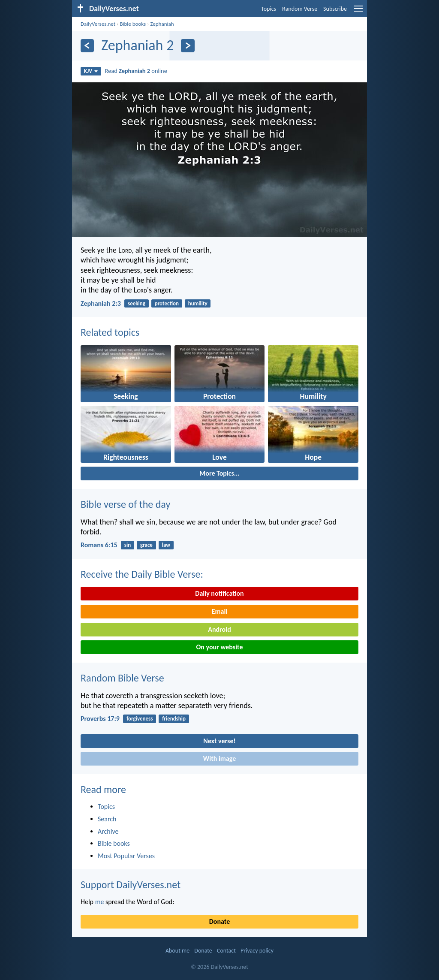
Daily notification (219, 593)
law (166, 545)
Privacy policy (257, 951)
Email (220, 611)
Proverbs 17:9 (100, 719)
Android (219, 629)
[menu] (358, 12)
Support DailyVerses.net (131, 885)
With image (220, 758)
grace (146, 545)
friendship (174, 719)
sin (128, 545)
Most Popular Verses (126, 856)
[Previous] (87, 46)
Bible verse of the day (125, 504)
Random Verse (300, 9)
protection (167, 303)
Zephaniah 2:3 (101, 303)
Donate (219, 921)
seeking (137, 303)
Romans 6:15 (99, 545)
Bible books (133, 24)
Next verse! (219, 741)
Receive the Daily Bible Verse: (142, 574)
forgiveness (140, 719)
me (100, 902)
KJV (91, 71)
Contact (226, 951)
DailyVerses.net (98, 24)
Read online (136, 71)
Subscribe (335, 9)
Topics (269, 9)
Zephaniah (162, 24)
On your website (220, 647)
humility (198, 303)
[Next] (188, 46)
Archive (108, 831)
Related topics (110, 332)
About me (177, 951)
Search (107, 819)
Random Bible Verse (122, 678)
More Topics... (219, 473)
